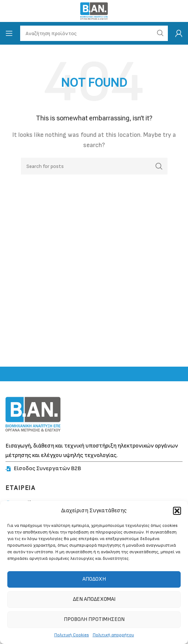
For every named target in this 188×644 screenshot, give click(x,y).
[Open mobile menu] (9, 33)
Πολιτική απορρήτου (113, 635)
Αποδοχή (94, 579)
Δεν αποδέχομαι (94, 599)
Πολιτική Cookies (72, 635)
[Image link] (33, 414)
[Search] (94, 166)
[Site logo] (94, 11)
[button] (177, 511)
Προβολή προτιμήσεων (94, 619)
